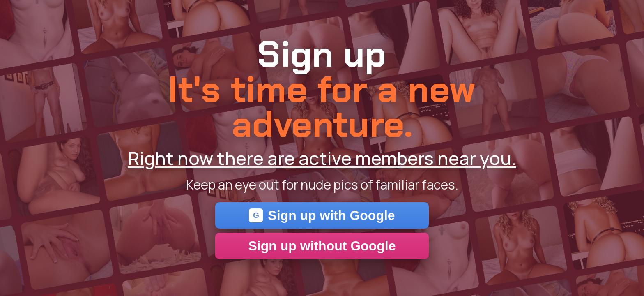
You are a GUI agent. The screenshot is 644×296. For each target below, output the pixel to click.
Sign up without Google (322, 246)
